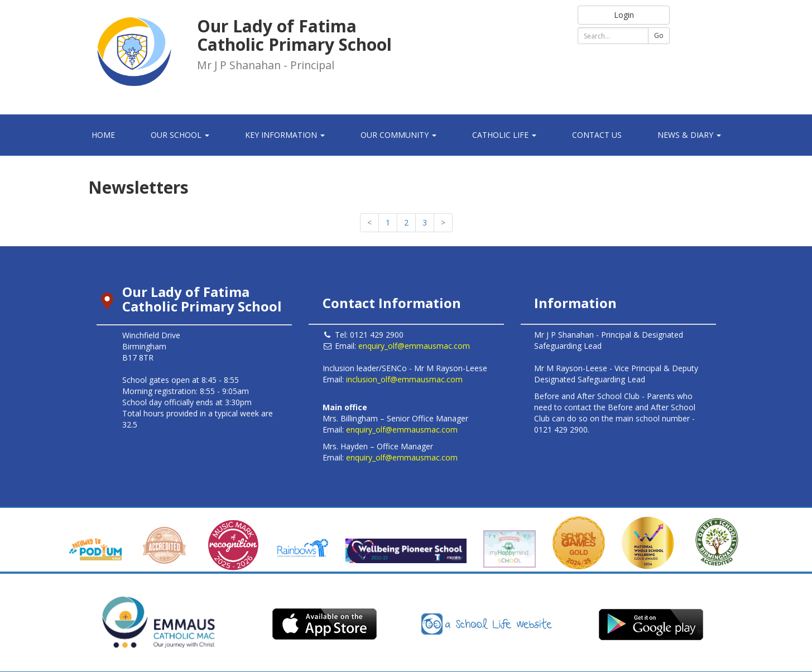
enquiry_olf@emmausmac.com (414, 346)
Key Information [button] (285, 135)
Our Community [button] (398, 135)
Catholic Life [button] (504, 135)
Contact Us (597, 135)
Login (624, 15)
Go (659, 35)
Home (103, 135)
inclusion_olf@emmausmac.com (404, 379)
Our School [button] (180, 135)
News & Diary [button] (689, 135)
